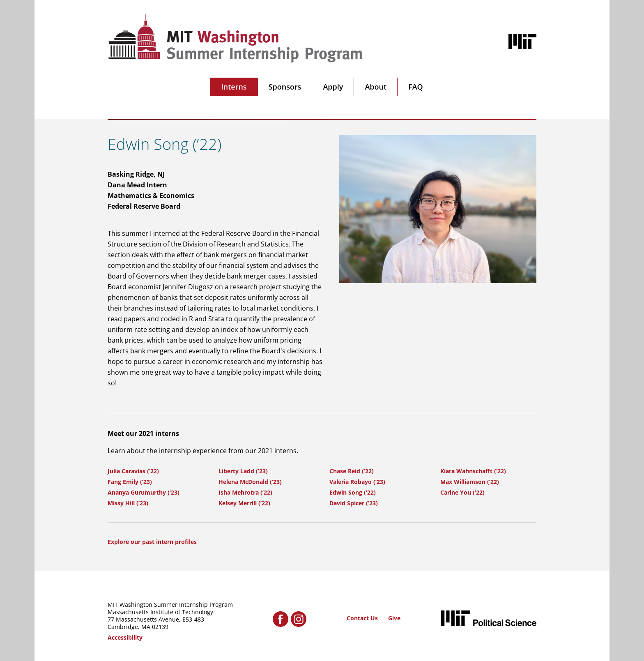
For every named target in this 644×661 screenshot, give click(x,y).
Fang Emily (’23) (130, 482)
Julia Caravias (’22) (133, 471)
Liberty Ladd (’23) (243, 471)
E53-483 (193, 619)
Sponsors (285, 87)
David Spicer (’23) (354, 503)
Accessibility (125, 637)
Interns (234, 87)
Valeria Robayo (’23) (357, 482)
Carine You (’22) (462, 492)
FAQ (416, 87)
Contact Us (362, 618)
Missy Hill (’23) (128, 503)
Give (394, 618)
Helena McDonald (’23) (250, 482)
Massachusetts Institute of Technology (160, 612)
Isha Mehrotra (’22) (245, 492)
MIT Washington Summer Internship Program (170, 605)
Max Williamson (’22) (470, 482)
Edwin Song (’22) (353, 492)
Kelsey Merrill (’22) (244, 503)
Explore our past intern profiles (152, 542)
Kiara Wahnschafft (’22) (473, 471)
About (376, 87)
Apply (333, 87)
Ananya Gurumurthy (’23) (144, 492)
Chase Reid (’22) (352, 471)
